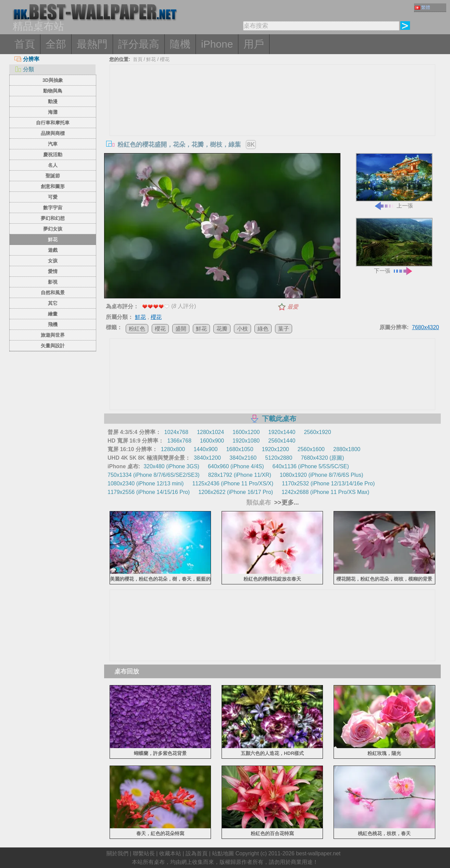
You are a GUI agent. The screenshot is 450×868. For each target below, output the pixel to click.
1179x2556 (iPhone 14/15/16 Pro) (149, 492)
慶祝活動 (53, 154)
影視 (53, 282)
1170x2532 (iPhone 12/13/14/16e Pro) (328, 483)
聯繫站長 (144, 853)
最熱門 (92, 44)
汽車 (53, 144)
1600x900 (212, 441)
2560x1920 (317, 432)
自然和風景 (53, 293)
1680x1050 (240, 449)
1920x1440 (282, 432)
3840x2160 (243, 458)
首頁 (25, 44)
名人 (53, 165)
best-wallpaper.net (318, 853)
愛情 (53, 271)
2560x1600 (311, 449)
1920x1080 (246, 441)
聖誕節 (53, 176)
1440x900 (205, 449)
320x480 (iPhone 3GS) (171, 466)
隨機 (180, 44)
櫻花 (165, 59)
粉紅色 (137, 329)
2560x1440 (282, 441)
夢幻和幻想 (53, 218)
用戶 (254, 44)
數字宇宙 (53, 208)
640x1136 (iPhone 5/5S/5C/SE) (311, 466)
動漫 (53, 101)
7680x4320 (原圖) (322, 458)
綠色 (263, 329)
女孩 (53, 261)
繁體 (422, 7)
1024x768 (176, 432)
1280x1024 (210, 432)
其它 (53, 303)
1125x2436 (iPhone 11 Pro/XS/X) (233, 483)
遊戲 (53, 250)
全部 (56, 44)
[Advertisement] (273, 116)
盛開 (181, 329)
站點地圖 (223, 853)
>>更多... (286, 503)
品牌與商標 (53, 133)
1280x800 (173, 449)
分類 (24, 69)
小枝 (242, 329)
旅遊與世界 (53, 335)
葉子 (284, 329)
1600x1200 (246, 432)
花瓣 (222, 329)
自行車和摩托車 (53, 123)
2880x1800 (347, 449)
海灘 (53, 112)
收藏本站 (170, 853)
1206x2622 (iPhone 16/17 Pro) (236, 492)
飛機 (53, 324)
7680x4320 (426, 327)
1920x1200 (276, 449)
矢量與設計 (53, 346)
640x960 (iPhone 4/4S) (236, 466)
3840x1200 (207, 458)
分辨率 (27, 59)
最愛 (293, 307)
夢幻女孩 (53, 229)
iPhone (217, 44)
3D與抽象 (53, 80)
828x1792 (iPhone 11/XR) (240, 475)
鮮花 (53, 239)
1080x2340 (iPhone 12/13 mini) (146, 483)
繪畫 (53, 314)
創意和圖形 (53, 186)
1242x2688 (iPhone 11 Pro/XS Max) (325, 492)
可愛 (53, 197)
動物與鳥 (53, 91)
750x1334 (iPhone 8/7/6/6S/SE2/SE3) (154, 475)
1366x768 (179, 441)
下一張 (394, 246)
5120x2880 (279, 458)
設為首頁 (197, 853)
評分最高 (139, 44)
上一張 (394, 181)
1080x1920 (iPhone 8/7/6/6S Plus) (322, 475)
